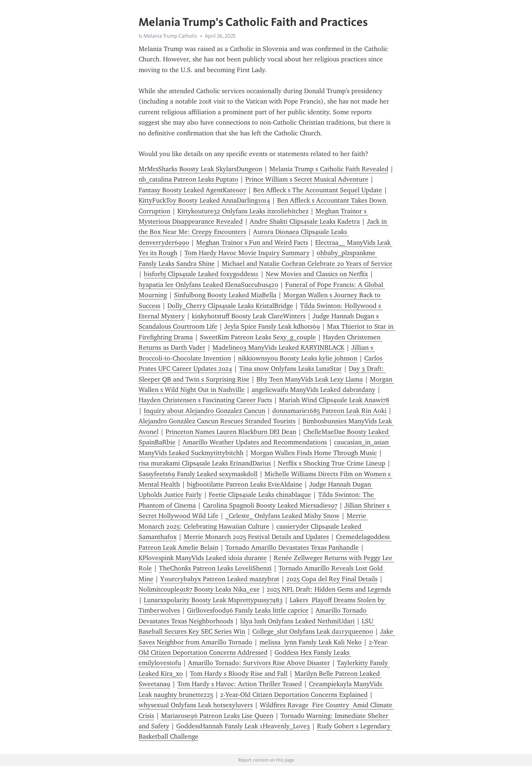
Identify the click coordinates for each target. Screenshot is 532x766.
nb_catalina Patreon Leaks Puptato (188, 179)
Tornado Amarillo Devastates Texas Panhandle (292, 548)
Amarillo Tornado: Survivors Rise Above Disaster (259, 663)
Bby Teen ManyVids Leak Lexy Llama (310, 379)
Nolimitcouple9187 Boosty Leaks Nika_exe (199, 589)
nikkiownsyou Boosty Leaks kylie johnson (298, 358)
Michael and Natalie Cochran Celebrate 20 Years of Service (307, 264)
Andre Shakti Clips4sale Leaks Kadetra (305, 221)
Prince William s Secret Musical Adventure (307, 179)
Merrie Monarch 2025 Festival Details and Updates (256, 537)
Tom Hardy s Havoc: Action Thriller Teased (240, 684)
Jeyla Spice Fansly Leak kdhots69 (272, 326)
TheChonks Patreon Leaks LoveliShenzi (215, 568)
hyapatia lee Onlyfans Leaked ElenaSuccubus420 (208, 285)
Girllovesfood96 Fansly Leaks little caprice (248, 610)
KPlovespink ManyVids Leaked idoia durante (203, 558)
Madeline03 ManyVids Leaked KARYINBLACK (278, 348)
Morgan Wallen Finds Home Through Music (314, 453)
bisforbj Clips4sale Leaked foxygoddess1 (201, 274)
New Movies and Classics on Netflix (317, 274)
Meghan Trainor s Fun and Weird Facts (252, 243)
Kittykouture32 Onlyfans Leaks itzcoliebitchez (243, 211)
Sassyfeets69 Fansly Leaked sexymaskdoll (198, 474)
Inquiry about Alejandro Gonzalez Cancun (204, 411)
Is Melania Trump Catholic (168, 36)
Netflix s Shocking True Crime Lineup (332, 463)
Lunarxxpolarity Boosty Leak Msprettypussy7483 (213, 600)
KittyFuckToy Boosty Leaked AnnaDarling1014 (204, 200)
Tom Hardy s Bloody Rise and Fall (239, 674)
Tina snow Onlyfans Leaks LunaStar (290, 369)
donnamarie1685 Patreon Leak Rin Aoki (329, 411)
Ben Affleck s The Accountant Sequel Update (318, 190)
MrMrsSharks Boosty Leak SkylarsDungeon (200, 169)
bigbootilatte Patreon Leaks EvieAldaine (245, 484)
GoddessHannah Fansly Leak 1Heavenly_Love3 (243, 726)
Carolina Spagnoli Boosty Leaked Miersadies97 (270, 505)
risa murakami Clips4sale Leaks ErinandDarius (205, 463)
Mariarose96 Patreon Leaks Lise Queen (217, 716)
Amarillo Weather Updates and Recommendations (255, 442)
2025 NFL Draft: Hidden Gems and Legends (329, 589)
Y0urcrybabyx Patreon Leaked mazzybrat (220, 579)
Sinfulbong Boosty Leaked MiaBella (225, 295)
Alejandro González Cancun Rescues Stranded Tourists (217, 421)
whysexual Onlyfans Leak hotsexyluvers (196, 705)
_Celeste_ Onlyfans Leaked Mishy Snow (282, 516)
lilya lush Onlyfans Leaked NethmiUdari (297, 621)
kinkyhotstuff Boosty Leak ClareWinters (249, 316)
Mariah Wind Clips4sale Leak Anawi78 (334, 400)
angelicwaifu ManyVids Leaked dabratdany (313, 390)
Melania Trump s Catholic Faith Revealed (329, 169)
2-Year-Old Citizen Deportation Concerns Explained (294, 695)
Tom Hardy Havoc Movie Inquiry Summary (247, 253)
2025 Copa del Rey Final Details (332, 579)
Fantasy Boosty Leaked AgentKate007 (192, 190)
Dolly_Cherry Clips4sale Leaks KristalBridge (230, 306)
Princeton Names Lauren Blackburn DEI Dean (231, 432)
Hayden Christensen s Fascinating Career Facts (205, 400)
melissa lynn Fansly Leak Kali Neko (311, 642)
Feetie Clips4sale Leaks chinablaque (260, 495)
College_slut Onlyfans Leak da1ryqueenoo (313, 631)
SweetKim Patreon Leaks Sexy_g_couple (258, 337)
